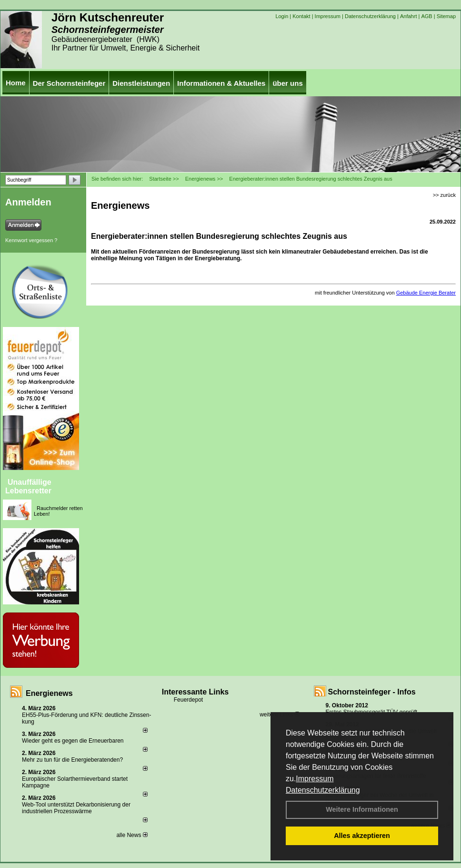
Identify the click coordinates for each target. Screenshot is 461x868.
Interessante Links (195, 692)
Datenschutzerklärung (323, 790)
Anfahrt (408, 16)
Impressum (315, 779)
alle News (132, 835)
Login (282, 16)
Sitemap (446, 16)
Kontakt (301, 16)
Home (16, 83)
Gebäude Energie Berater (426, 293)
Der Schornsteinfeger (69, 83)
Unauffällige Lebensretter (28, 486)
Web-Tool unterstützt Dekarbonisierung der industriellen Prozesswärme (76, 808)
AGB (426, 16)
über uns (287, 83)
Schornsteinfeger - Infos (372, 692)
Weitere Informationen (362, 809)
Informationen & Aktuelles (221, 83)
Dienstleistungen (141, 83)
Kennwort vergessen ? (31, 240)
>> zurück (444, 195)
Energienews (49, 693)
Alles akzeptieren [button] (362, 836)
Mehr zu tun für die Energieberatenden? (72, 760)
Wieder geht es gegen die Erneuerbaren (73, 741)
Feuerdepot (188, 700)
